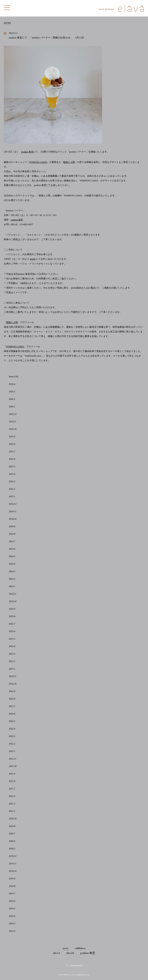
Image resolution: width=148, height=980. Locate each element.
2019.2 (12, 931)
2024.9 (12, 526)
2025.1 (12, 496)
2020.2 (12, 849)
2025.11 (13, 422)
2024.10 (13, 519)
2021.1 (12, 811)
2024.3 (12, 571)
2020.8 (12, 826)
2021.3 (12, 804)
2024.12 (13, 504)
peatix (33, 259)
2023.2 (12, 661)
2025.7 (12, 451)
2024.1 (12, 586)
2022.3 (12, 736)
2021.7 (12, 789)
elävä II (70, 953)
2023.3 (12, 654)
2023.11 (13, 594)
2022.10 (13, 684)
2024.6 (12, 549)
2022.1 (12, 751)
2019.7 (12, 894)
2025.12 (13, 414)
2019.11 (13, 864)
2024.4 (12, 564)
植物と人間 (69, 162)
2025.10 (13, 429)
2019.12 (13, 856)
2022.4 (12, 729)
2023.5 (12, 639)
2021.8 (12, 781)
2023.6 (12, 631)
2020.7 (12, 834)
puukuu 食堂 (27, 152)
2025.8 (12, 444)
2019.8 (12, 886)
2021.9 (12, 774)
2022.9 (12, 691)
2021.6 (12, 796)
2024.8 (12, 534)
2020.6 (12, 841)
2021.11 (13, 759)
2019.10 (13, 871)
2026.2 (12, 399)
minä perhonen (77, 965)
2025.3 (12, 481)
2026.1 (12, 407)
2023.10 (13, 601)
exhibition (80, 948)
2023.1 (12, 669)
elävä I (56, 953)
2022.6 (12, 714)
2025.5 (12, 466)
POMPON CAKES (38, 162)
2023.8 (12, 616)
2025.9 (12, 436)
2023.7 (12, 624)
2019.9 (12, 879)
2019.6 (12, 901)
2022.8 (12, 699)
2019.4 (12, 916)
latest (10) (13, 377)
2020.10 (13, 819)
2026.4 (12, 384)
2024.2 (12, 579)
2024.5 (12, 556)
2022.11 (13, 676)
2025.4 (12, 474)
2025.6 (12, 459)
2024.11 (13, 511)
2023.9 (12, 609)
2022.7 (12, 706)
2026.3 (12, 392)
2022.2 (12, 744)
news (66, 948)
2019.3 (12, 924)
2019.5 (12, 909)
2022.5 (12, 721)
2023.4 (12, 646)
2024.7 (12, 541)
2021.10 (13, 766)
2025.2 (12, 489)
